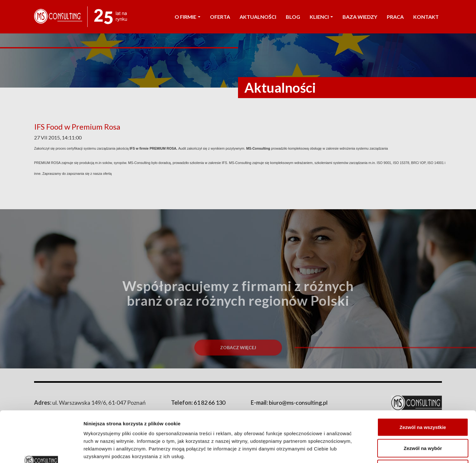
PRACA (395, 17)
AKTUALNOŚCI (258, 17)
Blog (293, 17)
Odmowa (423, 421)
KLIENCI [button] (321, 17)
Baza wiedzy (360, 17)
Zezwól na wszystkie (423, 379)
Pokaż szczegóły (340, 450)
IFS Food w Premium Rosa (77, 127)
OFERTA (220, 17)
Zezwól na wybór (423, 400)
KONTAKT (426, 17)
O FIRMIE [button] (188, 17)
